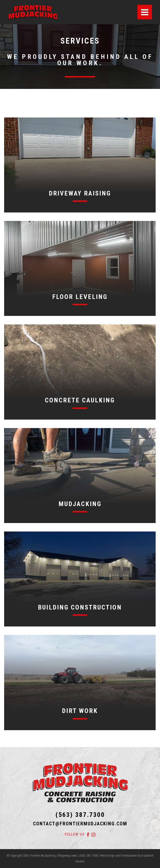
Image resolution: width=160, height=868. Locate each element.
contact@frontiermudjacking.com (80, 824)
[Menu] (145, 12)
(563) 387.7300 (80, 815)
